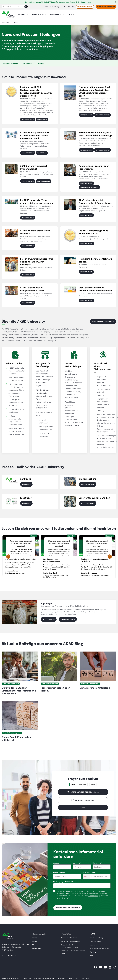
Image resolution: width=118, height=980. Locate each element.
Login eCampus (96, 941)
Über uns (93, 944)
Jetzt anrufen (49, 619)
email (83, 807)
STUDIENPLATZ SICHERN (85, 7)
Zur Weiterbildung (103, 149)
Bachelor (22, 14)
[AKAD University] (8, 936)
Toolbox (41, 63)
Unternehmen (28, 63)
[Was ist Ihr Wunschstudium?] (13, 7)
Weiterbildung (56, 14)
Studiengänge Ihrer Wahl (63, 881)
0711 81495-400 (9, 955)
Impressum (85, 978)
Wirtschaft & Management (90, 683)
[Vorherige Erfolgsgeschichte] (8, 556)
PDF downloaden (28, 119)
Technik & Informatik (69, 937)
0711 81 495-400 (67, 7)
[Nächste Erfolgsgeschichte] (110, 556)
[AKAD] (8, 14)
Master (35, 941)
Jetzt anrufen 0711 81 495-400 (83, 791)
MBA (34, 944)
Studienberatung (96, 937)
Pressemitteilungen (11, 63)
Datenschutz (93, 895)
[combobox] (86, 876)
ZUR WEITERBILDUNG (103, 114)
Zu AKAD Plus (42, 152)
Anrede (56, 862)
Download (26, 484)
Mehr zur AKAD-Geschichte (103, 321)
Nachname (97, 862)
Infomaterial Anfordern (106, 7)
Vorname (77, 862)
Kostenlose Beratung (51, 7)
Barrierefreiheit (73, 978)
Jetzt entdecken (88, 503)
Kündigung (62, 978)
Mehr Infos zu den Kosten (90, 187)
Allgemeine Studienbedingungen (44, 978)
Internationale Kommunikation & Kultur (73, 951)
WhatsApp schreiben (83, 800)
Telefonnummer (89, 872)
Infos (70, 14)
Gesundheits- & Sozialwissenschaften (69, 945)
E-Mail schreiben (68, 619)
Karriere (93, 951)
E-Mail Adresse (59, 872)
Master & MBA (38, 14)
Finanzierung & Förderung (100, 948)
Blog (92, 955)
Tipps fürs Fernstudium (11, 683)
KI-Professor (42, 119)
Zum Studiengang (44, 180)
